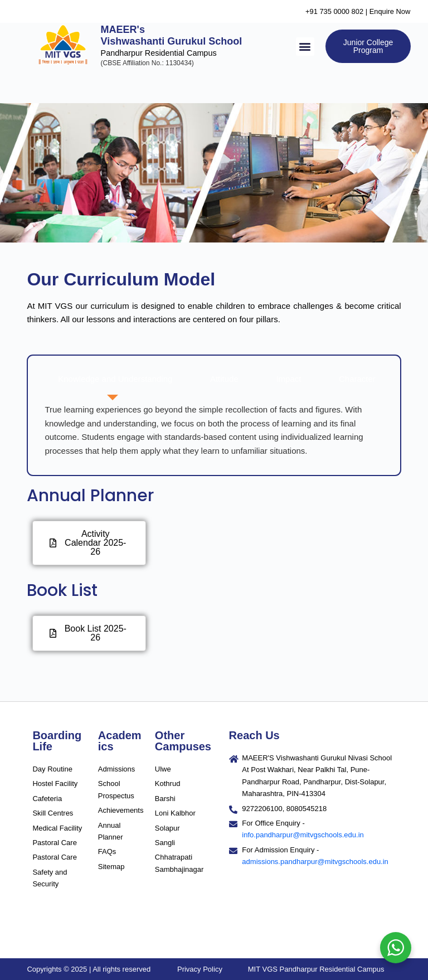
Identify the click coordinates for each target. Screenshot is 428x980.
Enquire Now (391, 11)
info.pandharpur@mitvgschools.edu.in (303, 835)
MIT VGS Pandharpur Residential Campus (316, 969)
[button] (305, 47)
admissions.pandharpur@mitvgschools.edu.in (315, 862)
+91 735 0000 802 (335, 11)
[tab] (112, 379)
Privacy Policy (200, 969)
